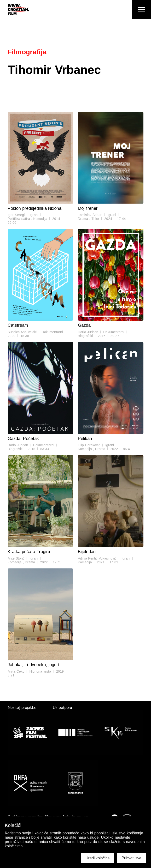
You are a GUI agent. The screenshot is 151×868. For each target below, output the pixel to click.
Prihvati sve (131, 858)
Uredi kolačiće (98, 858)
